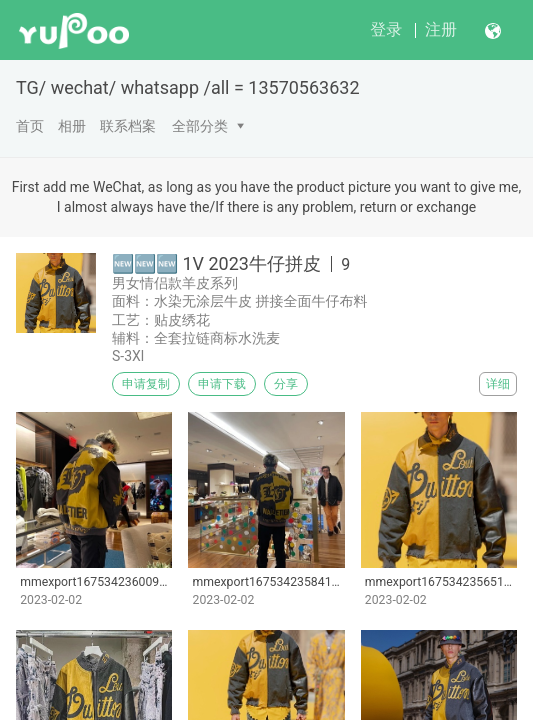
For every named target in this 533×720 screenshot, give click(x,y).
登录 (386, 29)
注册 (441, 29)
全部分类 (200, 126)
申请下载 (222, 384)
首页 (30, 126)
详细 (498, 384)
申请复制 (146, 384)
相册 (72, 126)
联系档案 (128, 126)
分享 (286, 384)
